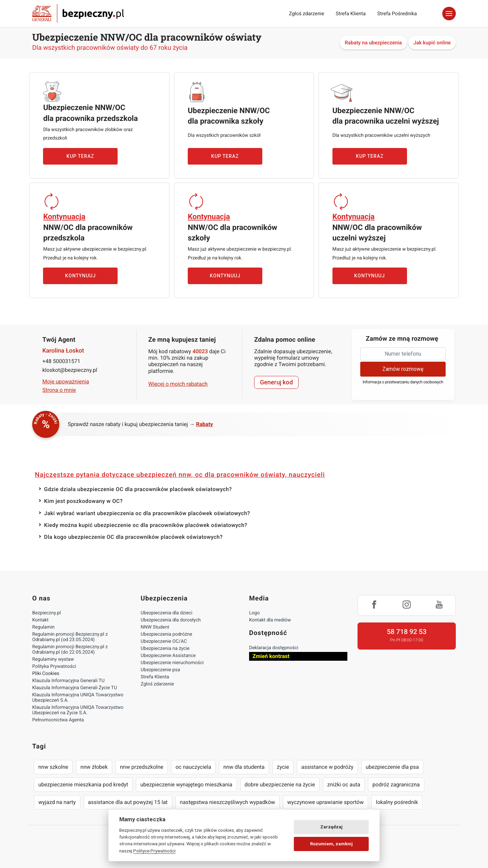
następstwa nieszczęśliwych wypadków (228, 802)
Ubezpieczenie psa (160, 670)
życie (283, 767)
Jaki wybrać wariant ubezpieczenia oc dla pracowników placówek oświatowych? (147, 513)
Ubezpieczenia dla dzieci (167, 613)
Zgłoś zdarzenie (306, 14)
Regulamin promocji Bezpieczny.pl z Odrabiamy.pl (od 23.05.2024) (70, 637)
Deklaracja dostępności (274, 648)
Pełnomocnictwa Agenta (58, 720)
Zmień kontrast (271, 656)
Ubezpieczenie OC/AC (164, 641)
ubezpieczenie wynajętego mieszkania (186, 785)
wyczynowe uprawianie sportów (326, 802)
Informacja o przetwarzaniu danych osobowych (403, 382)
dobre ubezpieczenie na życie (280, 785)
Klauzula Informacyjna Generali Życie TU (75, 688)
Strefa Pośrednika (397, 14)
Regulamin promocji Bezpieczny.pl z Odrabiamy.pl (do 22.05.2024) (70, 650)
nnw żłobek (94, 767)
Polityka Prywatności (54, 666)
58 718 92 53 (406, 632)
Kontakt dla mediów (270, 620)
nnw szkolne (53, 767)
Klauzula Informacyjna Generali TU (68, 681)
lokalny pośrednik (397, 802)
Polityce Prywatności (154, 851)
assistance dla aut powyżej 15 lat (128, 802)
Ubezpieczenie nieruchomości (172, 663)
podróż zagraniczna (396, 785)
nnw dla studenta (244, 767)
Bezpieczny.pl (47, 613)
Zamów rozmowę (403, 369)
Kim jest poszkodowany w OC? (83, 501)
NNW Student (155, 627)
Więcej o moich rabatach (178, 384)
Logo (254, 613)
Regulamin (43, 627)
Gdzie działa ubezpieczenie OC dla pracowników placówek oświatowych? (138, 489)
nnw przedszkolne (142, 767)
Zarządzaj (331, 827)
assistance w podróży (327, 767)
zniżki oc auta (344, 785)
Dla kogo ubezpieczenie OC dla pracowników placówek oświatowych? (133, 537)
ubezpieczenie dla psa (392, 767)
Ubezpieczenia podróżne (166, 634)
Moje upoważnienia (66, 382)
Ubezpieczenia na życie (165, 649)
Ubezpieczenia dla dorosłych (171, 620)
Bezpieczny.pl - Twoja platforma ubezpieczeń (78, 14)
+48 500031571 (61, 361)
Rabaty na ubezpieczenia (373, 43)
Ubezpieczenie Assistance (168, 656)
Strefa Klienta (351, 14)
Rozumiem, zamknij (331, 844)
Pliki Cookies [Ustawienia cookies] (46, 674)
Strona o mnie (59, 390)
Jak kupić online (432, 43)
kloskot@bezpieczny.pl (70, 370)
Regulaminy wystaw (53, 659)
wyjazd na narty (57, 802)
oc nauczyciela (193, 767)
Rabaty (205, 424)
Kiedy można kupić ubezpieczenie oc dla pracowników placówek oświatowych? (146, 525)
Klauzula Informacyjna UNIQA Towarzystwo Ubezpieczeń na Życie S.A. (78, 710)
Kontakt (40, 620)
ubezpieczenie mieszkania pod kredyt (83, 785)
